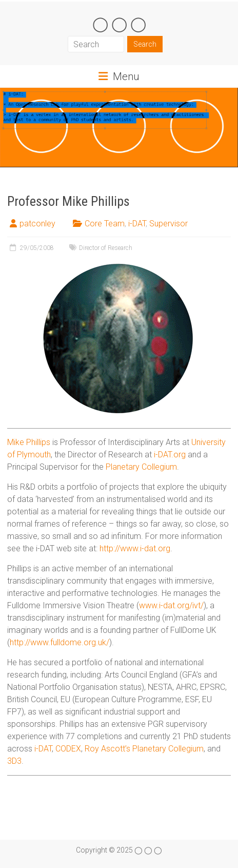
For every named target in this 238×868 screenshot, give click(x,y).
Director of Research (106, 248)
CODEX (68, 749)
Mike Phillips (29, 442)
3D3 (14, 761)
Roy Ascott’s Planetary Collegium (144, 749)
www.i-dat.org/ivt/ (171, 605)
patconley (37, 224)
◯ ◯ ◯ (119, 24)
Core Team (105, 224)
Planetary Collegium (141, 467)
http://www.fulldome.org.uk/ (60, 642)
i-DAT (137, 224)
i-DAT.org (170, 455)
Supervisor (168, 224)
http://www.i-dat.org (135, 548)
